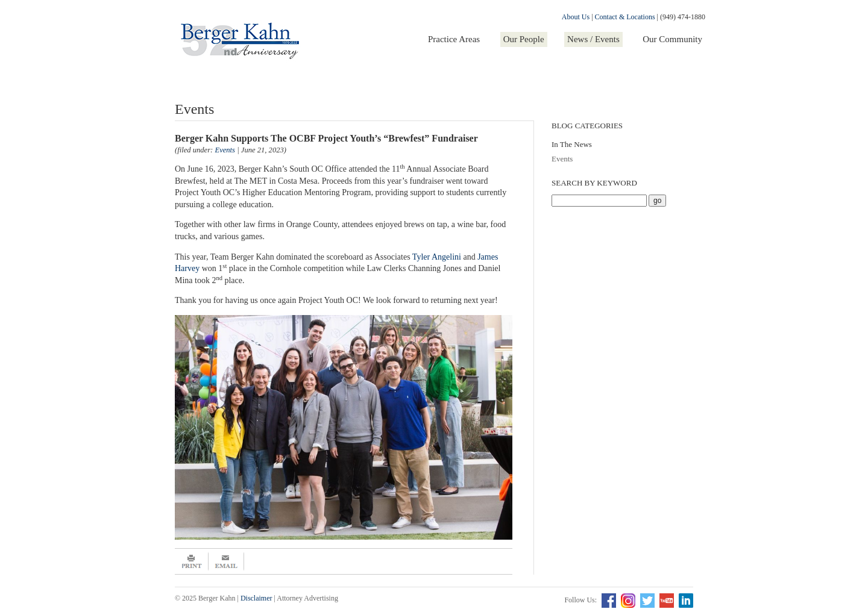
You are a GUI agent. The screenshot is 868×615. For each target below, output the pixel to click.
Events (562, 159)
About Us (576, 17)
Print (192, 561)
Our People (524, 39)
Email (226, 561)
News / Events (593, 39)
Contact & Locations (625, 17)
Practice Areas (454, 39)
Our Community (672, 39)
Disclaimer (256, 598)
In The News (572, 144)
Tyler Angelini (437, 257)
